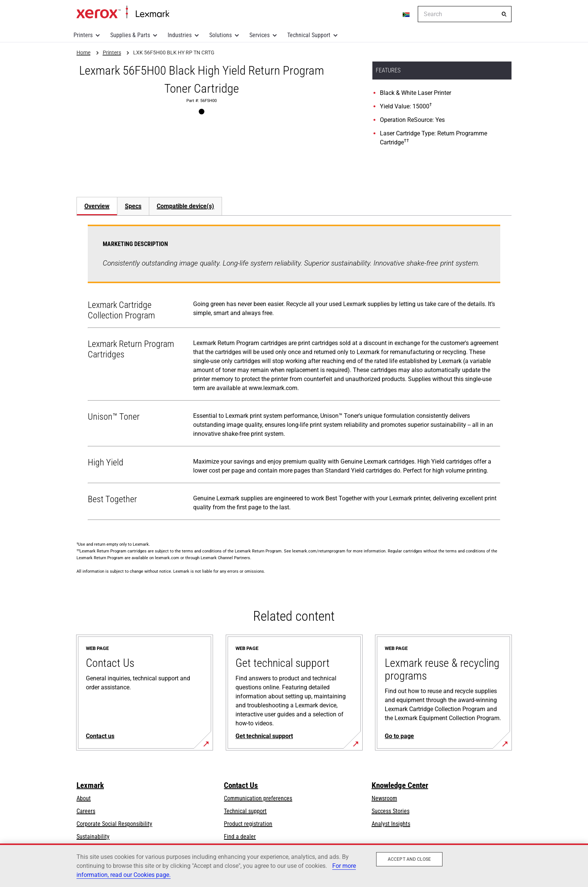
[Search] (504, 14)
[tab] (97, 206)
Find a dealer (240, 837)
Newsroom (384, 798)
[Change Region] (406, 14)
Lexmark (90, 785)
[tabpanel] (294, 374)
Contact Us (241, 785)
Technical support (245, 811)
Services (259, 35)
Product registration (248, 824)
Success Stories (391, 811)
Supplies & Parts (130, 35)
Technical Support (309, 35)
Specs (133, 206)
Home (123, 12)
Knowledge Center (400, 785)
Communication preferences (258, 798)
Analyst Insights (391, 824)
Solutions (220, 35)
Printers (83, 35)
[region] (294, 865)
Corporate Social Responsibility (114, 824)
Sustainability (93, 837)
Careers (86, 811)
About (84, 798)
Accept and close (409, 859)
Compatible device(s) (185, 206)
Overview (97, 206)
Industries (180, 35)
